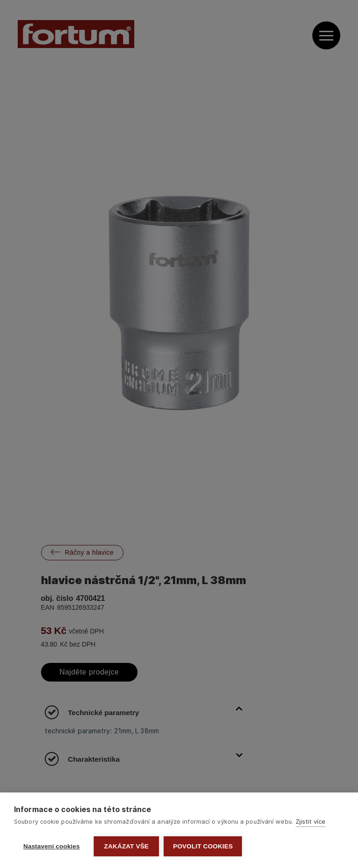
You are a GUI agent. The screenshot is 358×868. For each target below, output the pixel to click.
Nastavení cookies (52, 846)
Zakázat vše (126, 846)
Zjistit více (310, 821)
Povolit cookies (203, 846)
